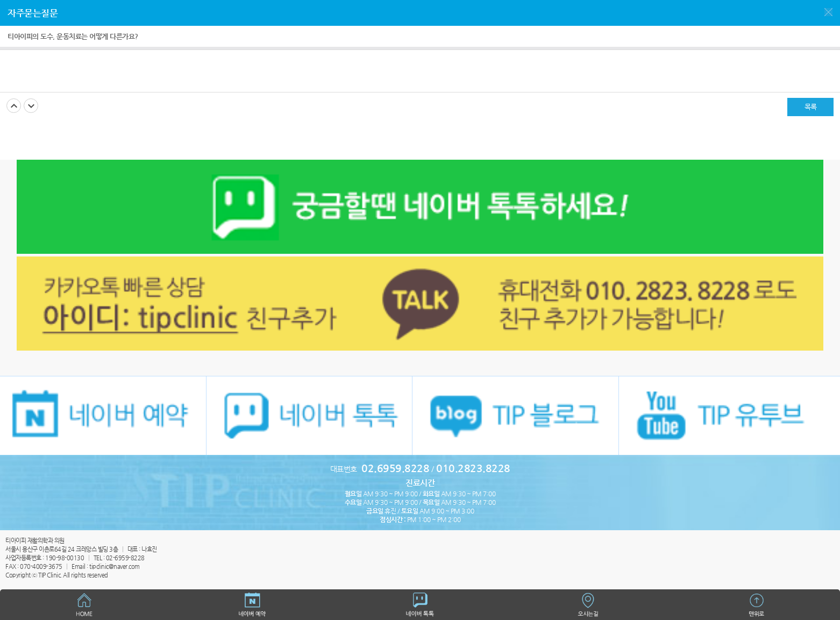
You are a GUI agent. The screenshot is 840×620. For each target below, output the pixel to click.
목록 (811, 107)
